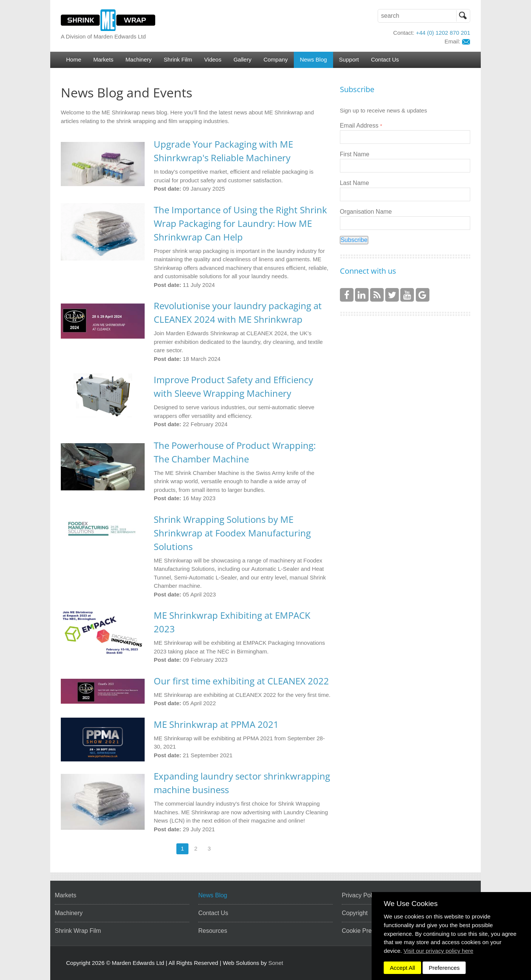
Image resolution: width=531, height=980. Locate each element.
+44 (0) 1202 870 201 (443, 33)
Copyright (355, 913)
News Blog (313, 59)
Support (349, 59)
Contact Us (385, 59)
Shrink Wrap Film (78, 931)
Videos (213, 59)
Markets (103, 59)
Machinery (138, 59)
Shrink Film (178, 59)
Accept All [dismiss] (402, 968)
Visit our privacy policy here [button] (439, 951)
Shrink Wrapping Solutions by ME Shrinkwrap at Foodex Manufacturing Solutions (232, 533)
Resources (213, 931)
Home (74, 59)
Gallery (242, 59)
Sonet (276, 963)
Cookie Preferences (368, 931)
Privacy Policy (361, 895)
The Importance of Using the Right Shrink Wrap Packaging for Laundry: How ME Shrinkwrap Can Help (240, 223)
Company (276, 59)
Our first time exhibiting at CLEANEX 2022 (241, 681)
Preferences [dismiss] (444, 968)
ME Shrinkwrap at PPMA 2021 (216, 724)
